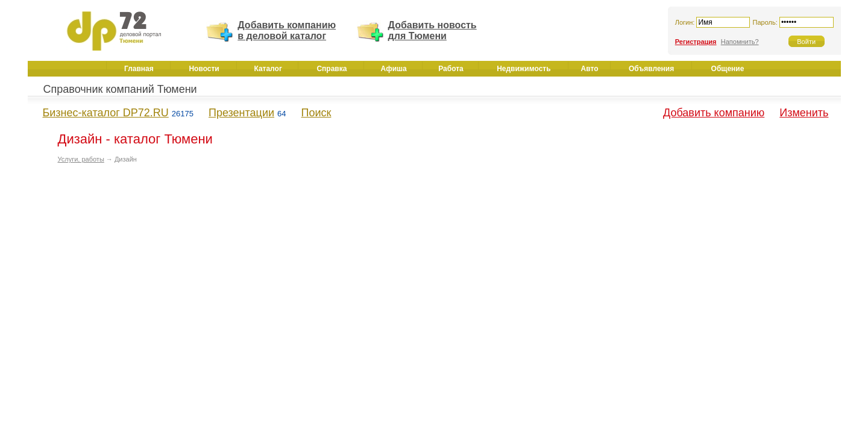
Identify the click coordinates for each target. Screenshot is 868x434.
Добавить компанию (714, 113)
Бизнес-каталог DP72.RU (106, 113)
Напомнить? (740, 42)
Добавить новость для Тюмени (432, 30)
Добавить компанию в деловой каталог (287, 30)
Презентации (241, 113)
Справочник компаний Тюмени (120, 89)
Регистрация (696, 42)
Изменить (804, 113)
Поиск (316, 113)
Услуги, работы (81, 159)
